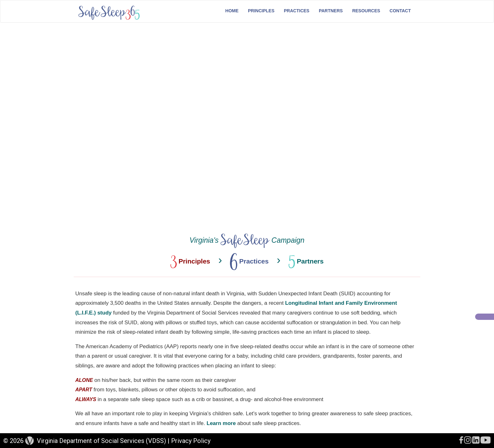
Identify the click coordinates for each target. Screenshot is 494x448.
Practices (297, 11)
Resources (366, 11)
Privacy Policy (191, 441)
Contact (400, 11)
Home (232, 11)
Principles (261, 11)
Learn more (221, 423)
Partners (331, 11)
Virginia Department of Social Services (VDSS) (101, 441)
